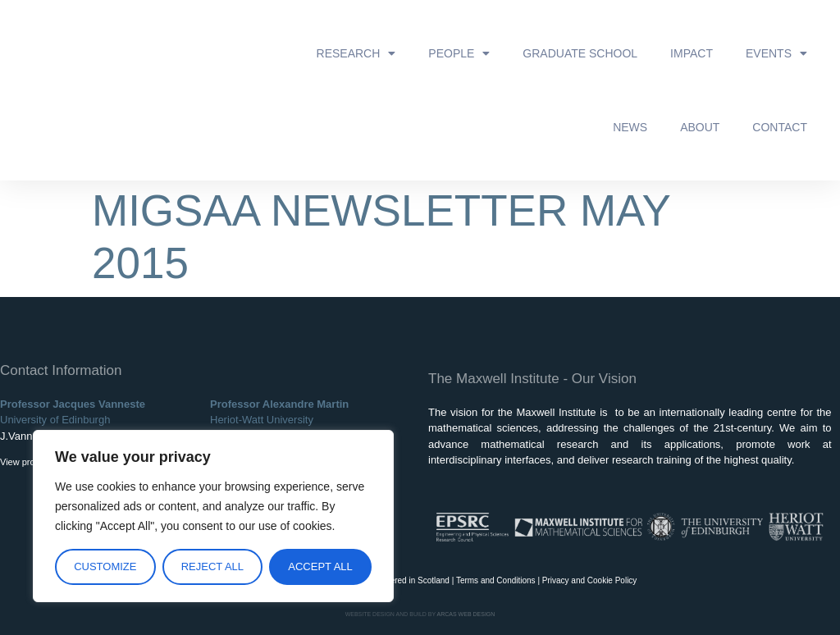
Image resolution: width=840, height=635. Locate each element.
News (630, 127)
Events (776, 53)
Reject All (212, 566)
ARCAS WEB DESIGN (466, 614)
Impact (692, 53)
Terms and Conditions (496, 580)
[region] (213, 516)
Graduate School (580, 53)
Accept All (320, 566)
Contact (780, 127)
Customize (105, 566)
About (700, 127)
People (459, 53)
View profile (23, 462)
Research (356, 53)
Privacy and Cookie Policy (590, 580)
